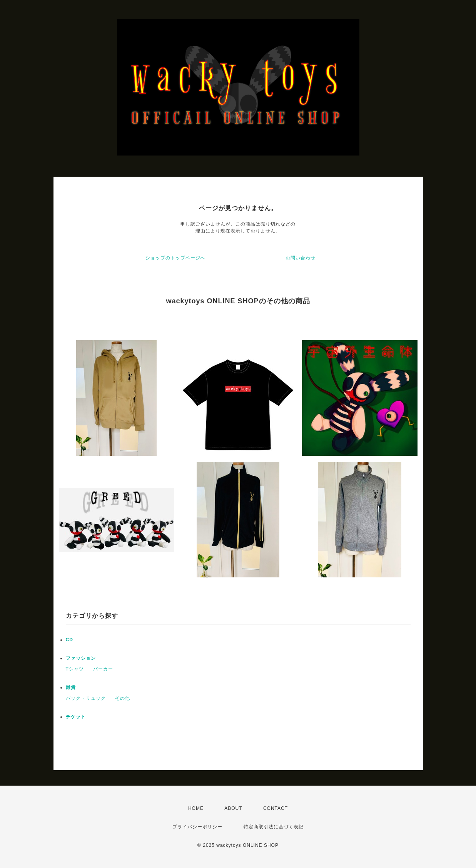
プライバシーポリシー (197, 827)
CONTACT (276, 808)
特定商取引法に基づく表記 (274, 827)
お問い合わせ (301, 258)
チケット (76, 717)
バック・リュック (86, 698)
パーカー (103, 669)
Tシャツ (75, 669)
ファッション (81, 658)
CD (69, 640)
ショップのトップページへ (175, 258)
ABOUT (233, 808)
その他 (123, 698)
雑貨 (71, 687)
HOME (196, 808)
